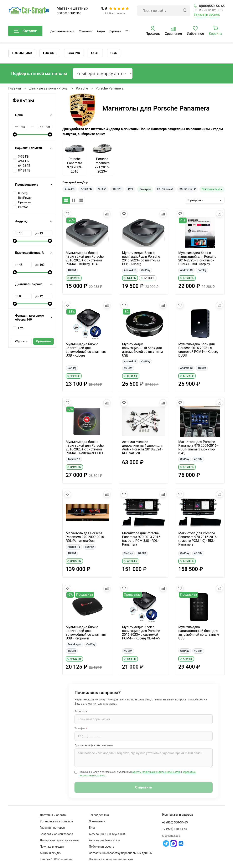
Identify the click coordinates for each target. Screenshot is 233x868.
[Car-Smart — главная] (29, 11)
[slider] (15, 134)
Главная (15, 88)
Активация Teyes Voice (104, 840)
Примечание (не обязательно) (94, 745)
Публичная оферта (102, 847)
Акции (101, 31)
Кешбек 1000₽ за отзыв (56, 859)
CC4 (114, 53)
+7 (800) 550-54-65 (175, 822)
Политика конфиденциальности (111, 859)
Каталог (25, 31)
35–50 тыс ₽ (188, 189)
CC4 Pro (74, 53)
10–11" (117, 189)
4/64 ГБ (70, 189)
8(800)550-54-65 (209, 6)
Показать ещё (211, 189)
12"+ (130, 189)
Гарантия (115, 31)
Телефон (81, 728)
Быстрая (145, 189)
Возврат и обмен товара (56, 834)
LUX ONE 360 (22, 53)
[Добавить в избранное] (68, 214)
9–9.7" (102, 189)
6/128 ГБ (86, 189)
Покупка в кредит (52, 847)
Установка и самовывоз (56, 821)
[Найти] (185, 11)
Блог (92, 828)
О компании (97, 821)
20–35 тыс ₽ (165, 189)
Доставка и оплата (62, 31)
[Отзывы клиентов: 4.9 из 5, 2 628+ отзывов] (115, 11)
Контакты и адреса (178, 815)
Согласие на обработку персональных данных (120, 853)
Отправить (144, 787)
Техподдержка (99, 815)
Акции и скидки (51, 853)
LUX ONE (50, 53)
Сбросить (21, 341)
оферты (137, 772)
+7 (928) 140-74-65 (175, 829)
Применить (43, 341)
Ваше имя (81, 711)
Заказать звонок (207, 14)
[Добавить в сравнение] (107, 214)
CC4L (95, 53)
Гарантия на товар (53, 828)
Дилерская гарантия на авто (59, 840)
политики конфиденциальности (161, 772)
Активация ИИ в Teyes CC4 (107, 834)
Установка (86, 31)
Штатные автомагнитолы (48, 88)
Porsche (82, 88)
